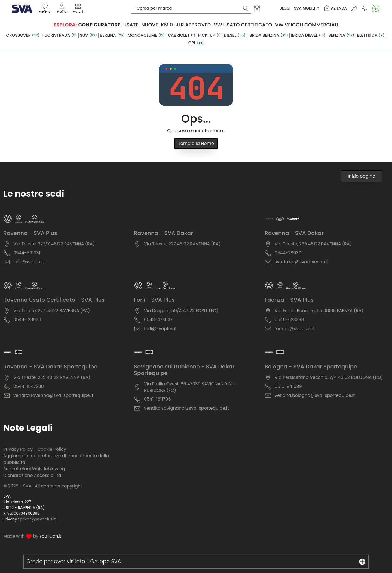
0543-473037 (158, 320)
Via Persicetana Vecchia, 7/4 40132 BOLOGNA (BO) (329, 377)
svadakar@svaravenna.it (302, 262)
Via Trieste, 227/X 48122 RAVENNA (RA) (54, 244)
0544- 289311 (27, 320)
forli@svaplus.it (160, 329)
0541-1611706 (157, 399)
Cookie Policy (52, 449)
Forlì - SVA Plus (154, 300)
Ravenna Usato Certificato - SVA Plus (54, 300)
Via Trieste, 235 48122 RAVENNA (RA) (313, 244)
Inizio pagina (362, 176)
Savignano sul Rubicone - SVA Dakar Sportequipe (184, 370)
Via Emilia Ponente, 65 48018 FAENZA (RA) (319, 311)
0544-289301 (289, 253)
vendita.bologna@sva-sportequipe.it (315, 395)
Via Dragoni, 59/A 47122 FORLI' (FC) (181, 311)
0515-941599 (288, 386)
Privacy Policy (18, 449)
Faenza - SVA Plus (289, 300)
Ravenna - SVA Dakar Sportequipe (50, 367)
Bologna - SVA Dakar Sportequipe (311, 367)
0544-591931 (27, 253)
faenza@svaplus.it (294, 329)
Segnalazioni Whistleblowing (34, 469)
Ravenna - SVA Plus (30, 233)
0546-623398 (289, 320)
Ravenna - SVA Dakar (163, 233)
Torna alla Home (196, 143)
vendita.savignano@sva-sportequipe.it (186, 408)
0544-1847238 (29, 386)
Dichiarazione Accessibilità (32, 475)
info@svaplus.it (30, 262)
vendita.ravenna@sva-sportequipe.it (53, 395)
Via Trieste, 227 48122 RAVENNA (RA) (182, 244)
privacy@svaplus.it (38, 519)
